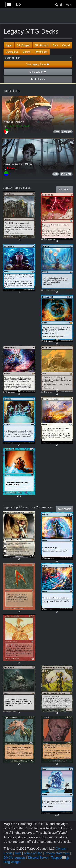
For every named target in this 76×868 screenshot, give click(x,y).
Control (27, 52)
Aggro (9, 45)
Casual (66, 45)
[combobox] (38, 58)
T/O (18, 4)
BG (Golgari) (23, 45)
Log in (68, 4)
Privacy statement (57, 853)
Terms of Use (33, 853)
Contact (61, 849)
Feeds (8, 853)
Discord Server (38, 858)
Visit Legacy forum (38, 64)
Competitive (12, 52)
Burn (55, 45)
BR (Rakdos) (42, 45)
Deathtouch (41, 52)
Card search (38, 72)
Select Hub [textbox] (13, 58)
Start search (65, 189)
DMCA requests (15, 858)
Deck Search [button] (38, 79)
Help (18, 853)
